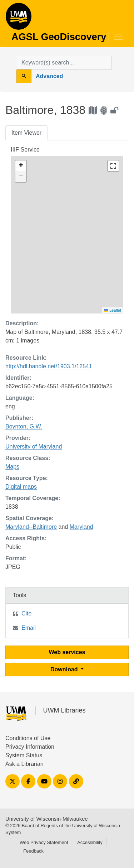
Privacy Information (30, 747)
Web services (67, 652)
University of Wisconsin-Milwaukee (47, 819)
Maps (12, 467)
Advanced (49, 76)
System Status (24, 755)
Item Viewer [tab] (26, 133)
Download (65, 669)
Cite (26, 613)
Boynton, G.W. (24, 426)
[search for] (64, 63)
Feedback (33, 851)
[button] (21, 166)
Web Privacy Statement (44, 842)
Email (29, 628)
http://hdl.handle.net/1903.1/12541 (49, 366)
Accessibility (90, 842)
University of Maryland (34, 447)
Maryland (81, 527)
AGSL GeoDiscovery (19, 19)
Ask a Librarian (24, 764)
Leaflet (113, 310)
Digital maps (21, 487)
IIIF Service (25, 150)
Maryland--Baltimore (31, 527)
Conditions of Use (28, 738)
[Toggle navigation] (118, 37)
